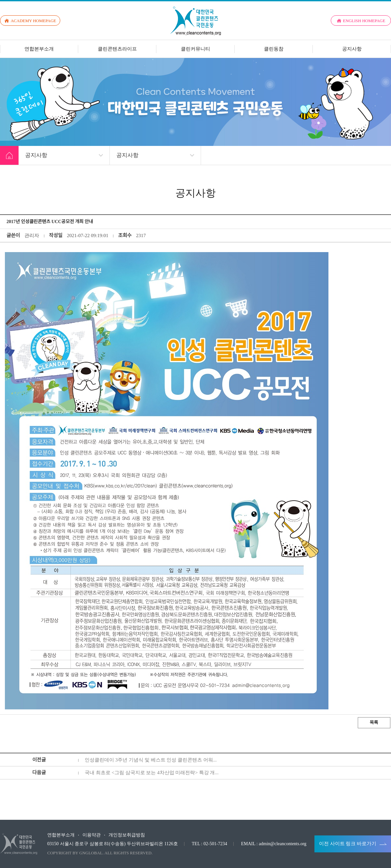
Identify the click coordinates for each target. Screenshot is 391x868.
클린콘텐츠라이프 (117, 49)
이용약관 (92, 835)
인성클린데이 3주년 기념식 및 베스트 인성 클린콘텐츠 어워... (151, 760)
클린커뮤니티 (195, 49)
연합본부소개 (39, 49)
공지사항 (352, 49)
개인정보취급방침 (127, 835)
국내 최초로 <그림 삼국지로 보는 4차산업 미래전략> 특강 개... (152, 773)
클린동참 (274, 49)
